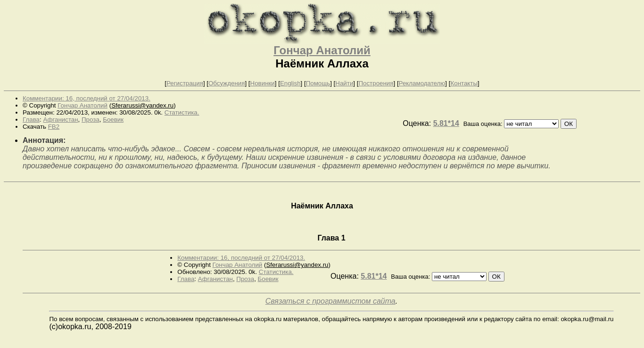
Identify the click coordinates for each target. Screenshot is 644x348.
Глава (31, 120)
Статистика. (182, 112)
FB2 (54, 127)
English (290, 83)
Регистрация (185, 83)
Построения (376, 83)
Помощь (318, 83)
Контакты (464, 83)
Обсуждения (227, 83)
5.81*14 (446, 123)
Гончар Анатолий (322, 50)
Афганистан (60, 120)
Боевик (113, 120)
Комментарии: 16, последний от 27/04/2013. (87, 98)
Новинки (263, 83)
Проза (91, 120)
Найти (344, 83)
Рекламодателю (422, 83)
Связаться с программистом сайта (330, 301)
